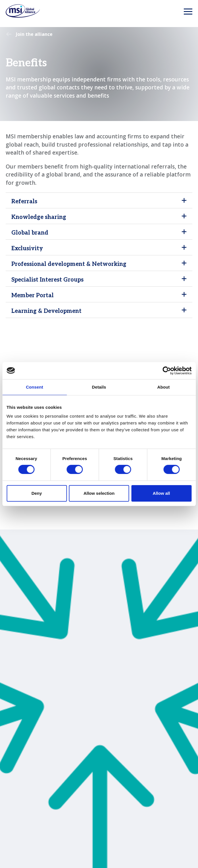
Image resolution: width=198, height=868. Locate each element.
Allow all (161, 493)
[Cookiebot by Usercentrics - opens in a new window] (167, 370)
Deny (37, 493)
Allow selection (99, 493)
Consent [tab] (35, 387)
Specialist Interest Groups (47, 280)
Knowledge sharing (39, 217)
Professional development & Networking (69, 264)
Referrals (24, 202)
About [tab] (164, 387)
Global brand (30, 233)
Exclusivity (27, 249)
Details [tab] (99, 387)
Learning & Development (46, 311)
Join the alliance (34, 34)
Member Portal (33, 296)
